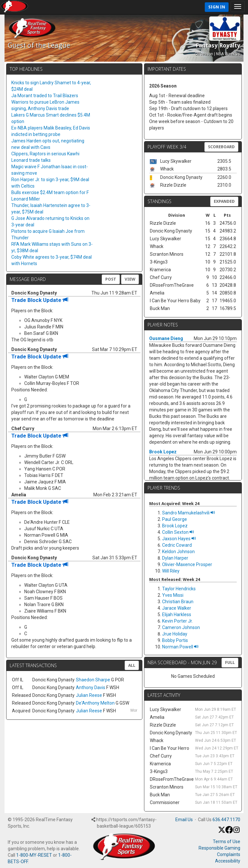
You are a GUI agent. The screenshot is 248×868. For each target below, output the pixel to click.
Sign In (217, 7)
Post (111, 279)
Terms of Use (227, 842)
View (130, 279)
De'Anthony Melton (95, 703)
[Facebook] (229, 832)
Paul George (175, 519)
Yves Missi (173, 595)
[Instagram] (237, 832)
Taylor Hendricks (179, 589)
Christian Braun (178, 602)
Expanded (224, 201)
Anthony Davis (91, 687)
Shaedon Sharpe (93, 680)
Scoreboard (221, 147)
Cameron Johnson (181, 627)
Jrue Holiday (175, 634)
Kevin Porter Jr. (177, 621)
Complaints (229, 854)
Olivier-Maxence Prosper (187, 564)
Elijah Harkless (177, 615)
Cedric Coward (177, 545)
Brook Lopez (163, 452)
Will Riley (171, 571)
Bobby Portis (175, 640)
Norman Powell (180, 647)
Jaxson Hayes (179, 539)
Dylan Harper (175, 558)
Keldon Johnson (178, 552)
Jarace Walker (177, 608)
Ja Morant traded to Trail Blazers (45, 96)
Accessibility (228, 861)
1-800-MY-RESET (34, 855)
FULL (230, 662)
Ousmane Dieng (166, 338)
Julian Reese (89, 695)
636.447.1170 (226, 820)
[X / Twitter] (222, 832)
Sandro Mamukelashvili (189, 513)
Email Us (184, 820)
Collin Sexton (178, 532)
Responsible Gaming (219, 848)
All (132, 665)
